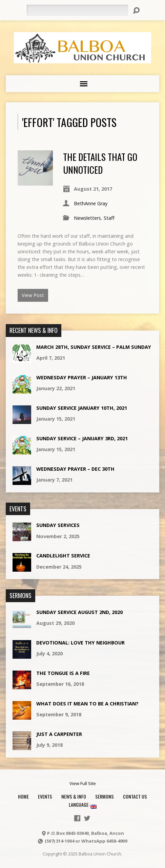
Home (23, 796)
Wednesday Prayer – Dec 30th (75, 469)
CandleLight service (63, 556)
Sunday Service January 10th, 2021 (82, 408)
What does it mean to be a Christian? (87, 704)
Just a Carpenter (59, 734)
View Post (33, 295)
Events (45, 796)
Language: (83, 805)
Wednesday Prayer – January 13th (82, 377)
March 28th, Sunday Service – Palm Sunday (94, 347)
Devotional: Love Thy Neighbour (80, 643)
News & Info (74, 796)
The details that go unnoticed (100, 163)
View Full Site (83, 783)
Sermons (105, 796)
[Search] (77, 10)
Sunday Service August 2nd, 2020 (79, 612)
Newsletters (87, 218)
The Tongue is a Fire (63, 673)
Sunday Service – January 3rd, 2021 (82, 438)
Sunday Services (58, 525)
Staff (109, 218)
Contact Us (135, 796)
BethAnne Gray (91, 203)
